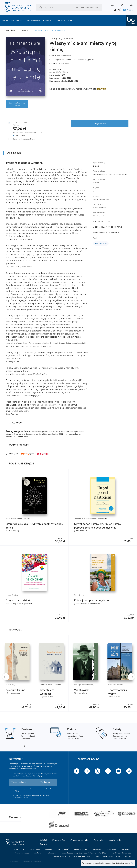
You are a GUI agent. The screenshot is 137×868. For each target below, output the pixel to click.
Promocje (47, 20)
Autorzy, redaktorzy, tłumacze (108, 856)
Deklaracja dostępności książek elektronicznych (72, 856)
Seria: (59, 64)
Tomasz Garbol (29, 519)
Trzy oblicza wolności (47, 692)
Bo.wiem (102, 89)
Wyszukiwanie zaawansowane (87, 8)
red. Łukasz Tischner (14, 519)
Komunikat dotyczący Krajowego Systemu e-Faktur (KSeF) (84, 853)
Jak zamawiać (63, 849)
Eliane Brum (79, 595)
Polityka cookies (81, 849)
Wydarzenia (60, 20)
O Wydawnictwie (32, 20)
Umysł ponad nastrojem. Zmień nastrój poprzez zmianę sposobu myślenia (98, 526)
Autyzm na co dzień (18, 600)
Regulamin (97, 849)
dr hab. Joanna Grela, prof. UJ (83, 60)
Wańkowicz (81, 690)
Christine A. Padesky (82, 519)
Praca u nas (111, 849)
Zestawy (38, 853)
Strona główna (9, 30)
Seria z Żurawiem (101, 243)
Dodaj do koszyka (100, 124)
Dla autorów (16, 20)
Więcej (39, 776)
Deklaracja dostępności (122, 853)
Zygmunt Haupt (15, 690)
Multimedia (51, 853)
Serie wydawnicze (22, 853)
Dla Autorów (35, 849)
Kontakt (72, 20)
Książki (5, 20)
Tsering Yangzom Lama (61, 38)
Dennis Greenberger (99, 519)
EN (112, 5)
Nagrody (49, 849)
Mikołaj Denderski (64, 56)
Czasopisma (19, 849)
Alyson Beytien (12, 595)
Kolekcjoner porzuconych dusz (93, 600)
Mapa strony (127, 849)
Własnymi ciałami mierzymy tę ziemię (50, 30)
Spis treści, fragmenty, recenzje (17, 104)
